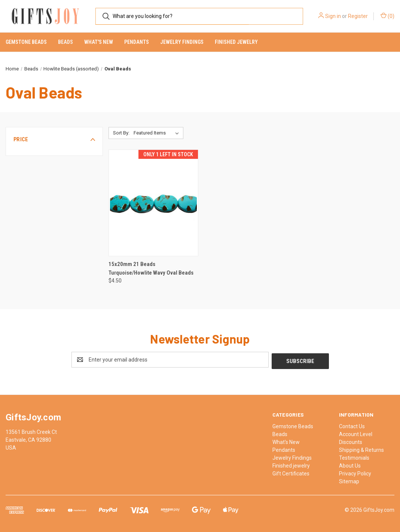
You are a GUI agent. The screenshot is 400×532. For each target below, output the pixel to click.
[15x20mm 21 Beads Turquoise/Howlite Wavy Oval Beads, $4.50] (154, 203)
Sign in (333, 16)
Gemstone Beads (26, 42)
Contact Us (352, 425)
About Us (350, 464)
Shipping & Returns (361, 448)
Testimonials (354, 456)
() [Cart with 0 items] (387, 16)
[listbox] (158, 133)
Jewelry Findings (182, 42)
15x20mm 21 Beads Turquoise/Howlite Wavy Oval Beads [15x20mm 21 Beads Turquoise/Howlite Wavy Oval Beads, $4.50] (151, 268)
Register (358, 16)
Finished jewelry (236, 42)
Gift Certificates (291, 472)
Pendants (137, 42)
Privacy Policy (355, 472)
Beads (65, 42)
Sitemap (349, 480)
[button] (54, 139)
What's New (99, 42)
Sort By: (121, 133)
